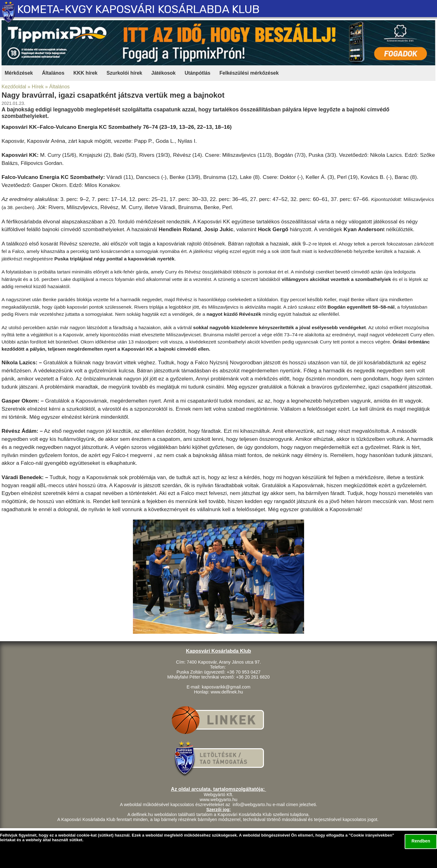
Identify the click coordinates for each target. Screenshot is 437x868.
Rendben (421, 841)
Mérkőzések (19, 73)
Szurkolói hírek (124, 73)
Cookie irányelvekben (371, 835)
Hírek (38, 87)
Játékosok (163, 73)
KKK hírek (85, 73)
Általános (53, 73)
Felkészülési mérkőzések (249, 73)
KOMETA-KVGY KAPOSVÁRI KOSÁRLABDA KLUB (138, 9)
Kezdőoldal (14, 87)
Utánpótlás (197, 73)
